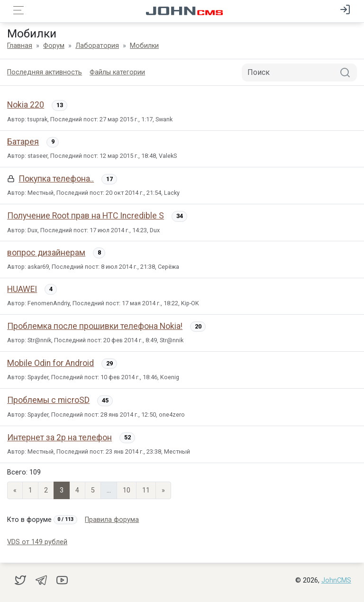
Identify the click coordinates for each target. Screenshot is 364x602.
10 (127, 490)
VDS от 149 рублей (37, 542)
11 (146, 490)
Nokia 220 (26, 105)
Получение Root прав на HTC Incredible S (86, 216)
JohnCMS (336, 580)
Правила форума (112, 520)
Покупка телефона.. (56, 179)
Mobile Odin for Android (50, 363)
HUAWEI (22, 289)
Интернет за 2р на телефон (59, 438)
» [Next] (163, 490)
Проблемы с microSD (48, 400)
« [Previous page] (15, 490)
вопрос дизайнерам (46, 253)
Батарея (23, 142)
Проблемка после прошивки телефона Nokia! (95, 326)
